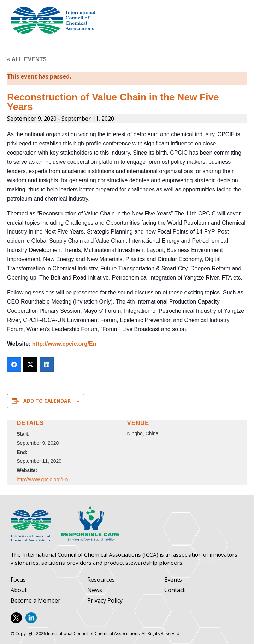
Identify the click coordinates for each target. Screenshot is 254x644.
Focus (18, 580)
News (95, 590)
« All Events (27, 59)
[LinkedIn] (47, 364)
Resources (101, 580)
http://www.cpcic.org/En (64, 344)
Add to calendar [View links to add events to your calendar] (47, 401)
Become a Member (36, 601)
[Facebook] (14, 364)
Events (173, 580)
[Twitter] (30, 364)
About (19, 590)
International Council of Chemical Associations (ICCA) (53, 20)
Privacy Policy (105, 601)
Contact (175, 590)
